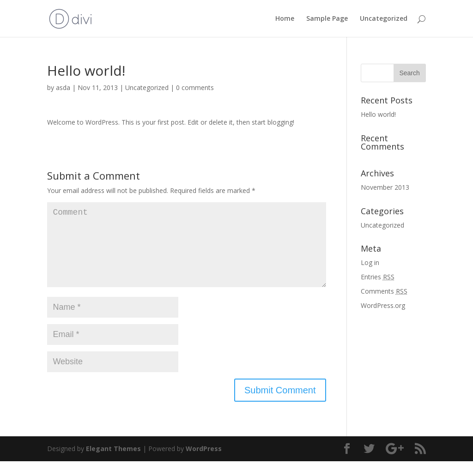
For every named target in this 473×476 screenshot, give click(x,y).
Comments (384, 291)
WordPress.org (383, 305)
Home (285, 19)
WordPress (204, 463)
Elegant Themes (113, 463)
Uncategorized (384, 19)
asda (63, 87)
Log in (370, 262)
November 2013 (385, 187)
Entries (378, 277)
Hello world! (378, 114)
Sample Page (327, 19)
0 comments (195, 87)
